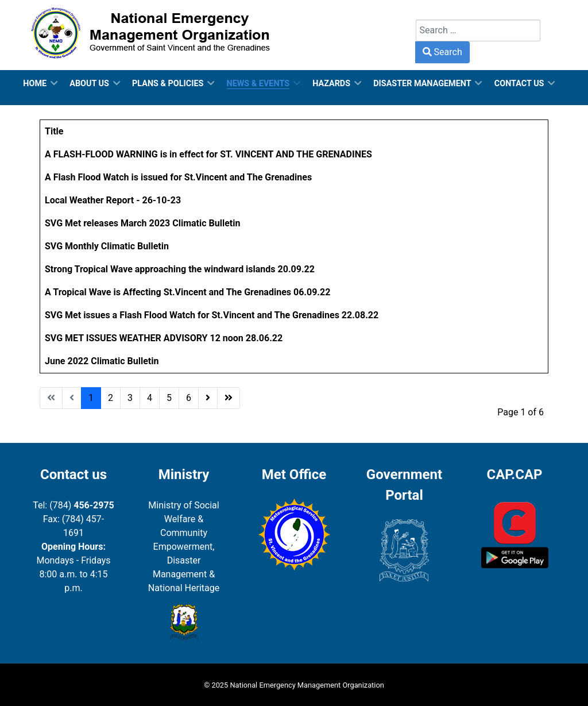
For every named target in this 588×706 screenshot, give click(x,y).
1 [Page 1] (91, 398)
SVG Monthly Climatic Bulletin (107, 246)
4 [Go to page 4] (150, 398)
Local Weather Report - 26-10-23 (113, 200)
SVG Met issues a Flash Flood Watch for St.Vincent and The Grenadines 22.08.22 (212, 315)
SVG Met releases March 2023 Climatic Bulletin (142, 223)
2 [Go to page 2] (111, 398)
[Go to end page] (229, 398)
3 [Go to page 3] (130, 398)
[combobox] (478, 30)
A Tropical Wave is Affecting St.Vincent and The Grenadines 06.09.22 (187, 292)
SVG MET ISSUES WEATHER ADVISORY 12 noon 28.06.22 (164, 338)
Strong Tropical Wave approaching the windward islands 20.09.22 (180, 269)
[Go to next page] (208, 398)
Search (430, 12)
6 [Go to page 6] (189, 398)
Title (54, 131)
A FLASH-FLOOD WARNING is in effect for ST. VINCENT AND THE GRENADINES (208, 154)
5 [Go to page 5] (169, 398)
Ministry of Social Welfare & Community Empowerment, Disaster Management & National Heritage (184, 547)
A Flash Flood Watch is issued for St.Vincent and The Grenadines (178, 177)
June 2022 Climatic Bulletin (102, 361)
